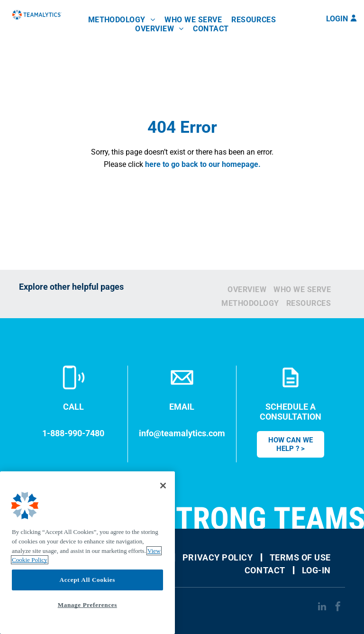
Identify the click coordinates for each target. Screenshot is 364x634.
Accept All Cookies (87, 580)
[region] (87, 553)
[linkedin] (322, 608)
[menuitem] (122, 20)
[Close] (163, 486)
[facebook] (338, 608)
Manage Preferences (87, 605)
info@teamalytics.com (182, 433)
